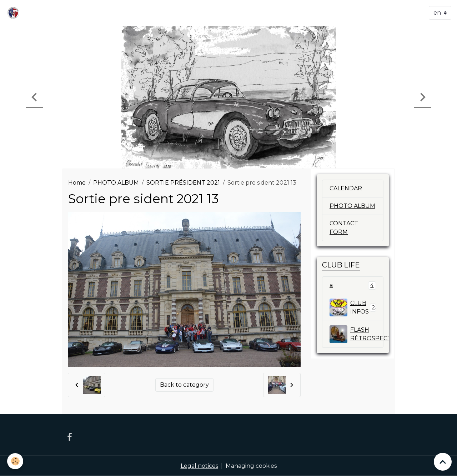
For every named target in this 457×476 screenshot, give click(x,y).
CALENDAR (346, 188)
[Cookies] (15, 461)
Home (77, 183)
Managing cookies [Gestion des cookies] (251, 466)
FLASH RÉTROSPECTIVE (356, 334)
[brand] (15, 13)
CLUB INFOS (353, 307)
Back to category (184, 385)
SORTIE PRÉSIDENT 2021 (183, 183)
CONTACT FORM (344, 228)
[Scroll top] (443, 462)
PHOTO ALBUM (116, 183)
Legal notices (199, 466)
